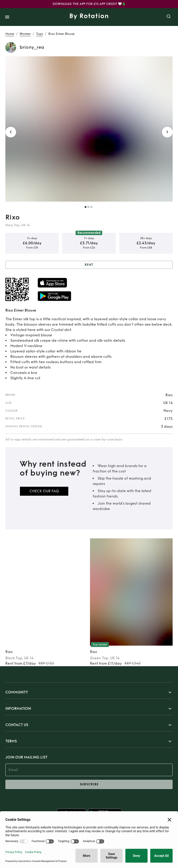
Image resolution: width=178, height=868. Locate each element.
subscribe (89, 784)
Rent (89, 265)
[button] (89, 692)
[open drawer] (7, 17)
